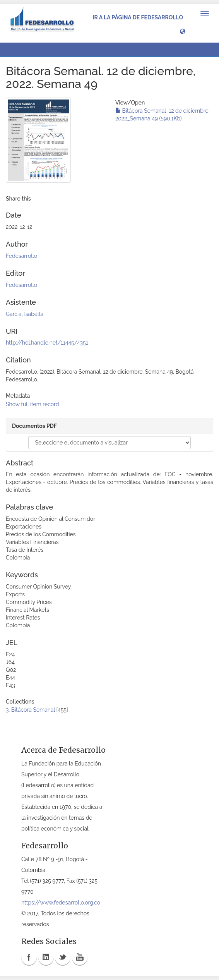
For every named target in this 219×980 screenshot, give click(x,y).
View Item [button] (27, 50)
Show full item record (33, 404)
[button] (183, 31)
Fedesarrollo (21, 256)
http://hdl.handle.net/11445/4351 (47, 343)
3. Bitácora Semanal (30, 710)
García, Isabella (25, 314)
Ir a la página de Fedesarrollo (138, 17)
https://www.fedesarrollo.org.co (61, 903)
